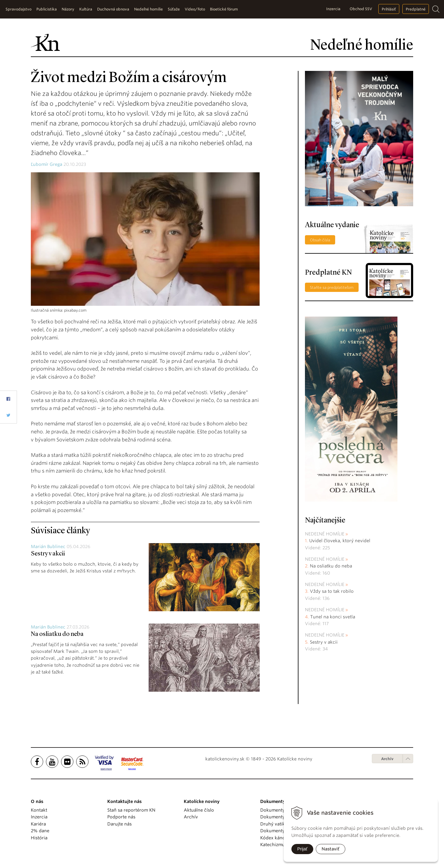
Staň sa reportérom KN (131, 810)
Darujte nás (119, 824)
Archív (387, 759)
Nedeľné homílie (325, 534)
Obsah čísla (320, 240)
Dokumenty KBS (277, 831)
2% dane (40, 831)
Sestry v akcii (48, 554)
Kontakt (39, 810)
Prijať (302, 849)
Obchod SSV (361, 9)
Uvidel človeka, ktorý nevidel (340, 541)
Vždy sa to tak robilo (332, 591)
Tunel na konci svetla (333, 617)
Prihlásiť (389, 9)
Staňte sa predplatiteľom (332, 287)
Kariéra (38, 824)
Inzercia (333, 9)
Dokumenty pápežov (282, 810)
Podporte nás (121, 817)
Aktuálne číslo (199, 810)
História (39, 838)
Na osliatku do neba (57, 634)
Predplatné (416, 9)
